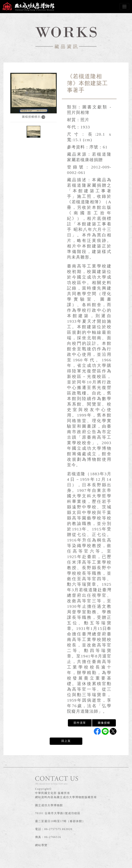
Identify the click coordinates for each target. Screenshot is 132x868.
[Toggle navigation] (124, 7)
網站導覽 (41, 845)
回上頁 (66, 741)
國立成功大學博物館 (49, 805)
